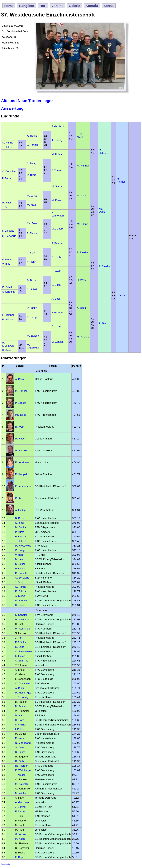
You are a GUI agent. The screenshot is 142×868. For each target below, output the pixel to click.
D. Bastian (21, 706)
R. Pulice (20, 752)
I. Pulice (20, 729)
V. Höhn (31, 262)
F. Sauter (20, 811)
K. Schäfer (21, 615)
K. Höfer (20, 656)
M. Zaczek (83, 337)
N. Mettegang (23, 743)
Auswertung (12, 108)
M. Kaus (82, 195)
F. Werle (20, 738)
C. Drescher (9, 171)
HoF (43, 6)
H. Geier (7, 350)
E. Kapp (20, 857)
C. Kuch (31, 253)
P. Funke (32, 308)
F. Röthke (21, 642)
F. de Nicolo (58, 126)
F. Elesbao (8, 231)
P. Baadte (57, 243)
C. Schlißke (22, 661)
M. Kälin (20, 715)
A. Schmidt (8, 292)
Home (9, 6)
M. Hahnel (103, 152)
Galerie (74, 6)
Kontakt (92, 6)
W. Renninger (23, 629)
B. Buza (31, 280)
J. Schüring (22, 697)
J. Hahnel (32, 145)
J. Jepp (6, 207)
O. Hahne (8, 143)
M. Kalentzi (21, 784)
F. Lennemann (58, 214)
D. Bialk (20, 761)
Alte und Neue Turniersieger (27, 101)
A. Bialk (19, 688)
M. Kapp (20, 839)
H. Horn (20, 720)
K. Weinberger (23, 770)
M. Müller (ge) (23, 693)
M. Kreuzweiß (8, 344)
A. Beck (121, 295)
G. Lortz (20, 647)
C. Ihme (56, 326)
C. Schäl (7, 287)
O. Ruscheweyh (24, 651)
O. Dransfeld (22, 683)
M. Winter (21, 793)
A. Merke (7, 259)
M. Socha (57, 186)
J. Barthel (21, 807)
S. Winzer (21, 725)
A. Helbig (32, 136)
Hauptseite (5, 864)
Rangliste (26, 6)
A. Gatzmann (23, 802)
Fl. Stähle (8, 319)
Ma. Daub (102, 210)
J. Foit (19, 638)
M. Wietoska (22, 619)
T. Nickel (20, 775)
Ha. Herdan (22, 766)
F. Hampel (57, 313)
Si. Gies (20, 747)
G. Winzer (21, 834)
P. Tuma (56, 170)
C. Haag (32, 163)
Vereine (57, 6)
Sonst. (109, 6)
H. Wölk (56, 271)
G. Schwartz (9, 236)
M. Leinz (32, 196)
